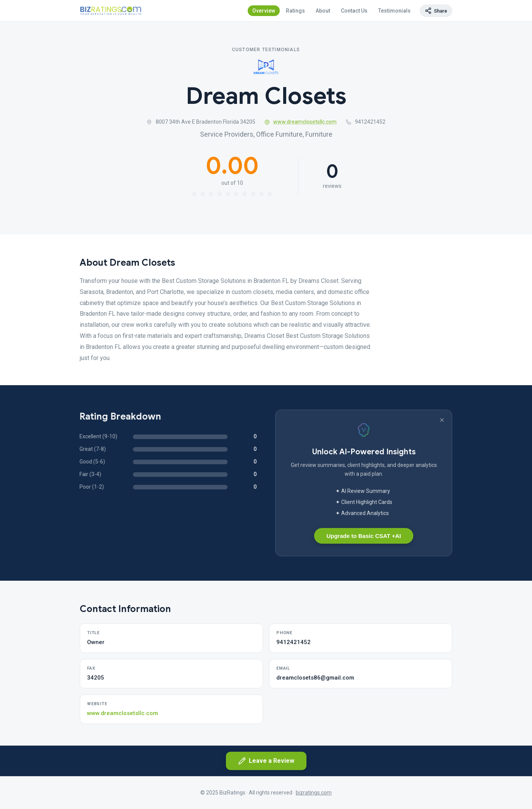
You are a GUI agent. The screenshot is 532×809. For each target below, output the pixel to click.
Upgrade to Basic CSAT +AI (364, 536)
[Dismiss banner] (442, 420)
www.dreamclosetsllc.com (301, 122)
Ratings (295, 11)
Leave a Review (266, 761)
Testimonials (394, 11)
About (323, 11)
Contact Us (354, 11)
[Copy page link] (436, 11)
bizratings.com (314, 793)
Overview (264, 11)
